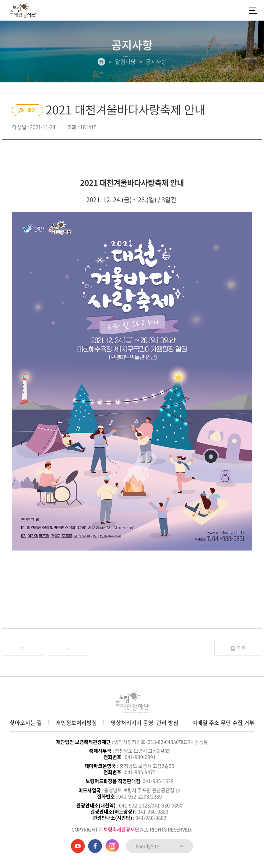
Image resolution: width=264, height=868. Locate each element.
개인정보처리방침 (76, 722)
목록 (238, 648)
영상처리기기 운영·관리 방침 (145, 722)
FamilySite (160, 846)
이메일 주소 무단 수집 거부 (223, 722)
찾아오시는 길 (26, 722)
